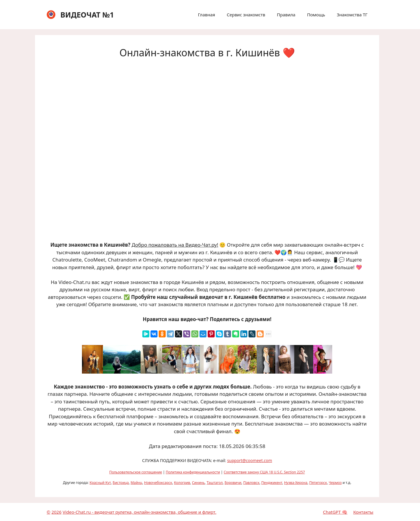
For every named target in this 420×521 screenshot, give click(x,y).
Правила (286, 15)
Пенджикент (272, 483)
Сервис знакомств (246, 15)
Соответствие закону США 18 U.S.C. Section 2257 (264, 472)
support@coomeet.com (250, 460)
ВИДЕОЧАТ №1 (87, 15)
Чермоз (335, 483)
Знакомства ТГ (352, 15)
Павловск (251, 483)
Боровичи (233, 483)
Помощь (316, 15)
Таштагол (215, 483)
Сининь (198, 483)
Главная (206, 15)
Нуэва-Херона (296, 483)
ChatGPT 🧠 (335, 512)
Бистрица (121, 483)
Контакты (363, 512)
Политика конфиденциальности (193, 472)
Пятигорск (318, 483)
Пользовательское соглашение (136, 472)
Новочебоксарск (158, 483)
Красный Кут (100, 483)
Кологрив (182, 483)
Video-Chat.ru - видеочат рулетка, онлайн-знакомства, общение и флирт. (140, 512)
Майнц (136, 483)
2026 (56, 512)
